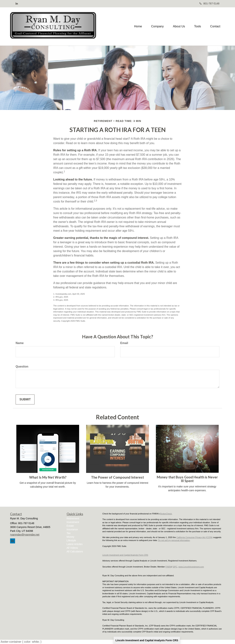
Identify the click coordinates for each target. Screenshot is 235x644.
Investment (73, 522)
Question (22, 367)
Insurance (72, 529)
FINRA (168, 567)
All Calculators (75, 551)
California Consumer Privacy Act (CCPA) (195, 537)
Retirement (73, 518)
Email (124, 343)
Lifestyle (71, 540)
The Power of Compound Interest (117, 477)
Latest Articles (75, 544)
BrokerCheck (166, 514)
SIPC (175, 567)
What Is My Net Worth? (48, 477)
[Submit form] (25, 400)
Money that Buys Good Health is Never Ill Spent (187, 479)
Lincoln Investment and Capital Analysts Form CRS (147, 640)
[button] (157, 26)
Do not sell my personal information (174, 540)
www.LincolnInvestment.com (191, 567)
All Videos (72, 548)
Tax (69, 533)
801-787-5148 (209, 3)
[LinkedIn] (17, 3)
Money (70, 537)
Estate (70, 526)
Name (20, 343)
